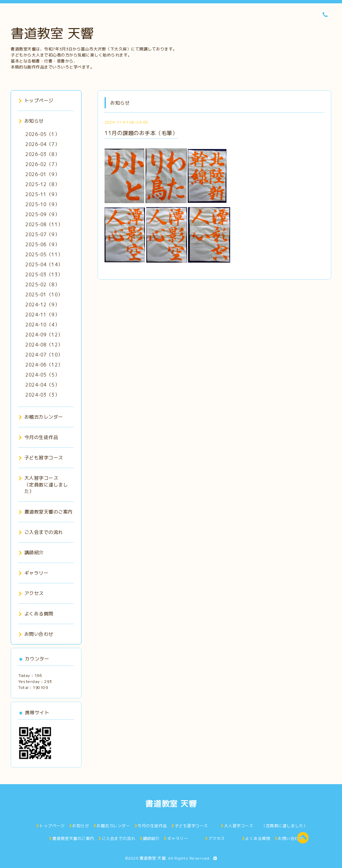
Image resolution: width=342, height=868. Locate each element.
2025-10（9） (42, 204)
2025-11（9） (42, 194)
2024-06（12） (44, 365)
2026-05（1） (42, 134)
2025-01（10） (44, 295)
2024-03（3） (42, 395)
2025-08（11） (44, 224)
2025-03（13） (44, 274)
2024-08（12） (44, 345)
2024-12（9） (42, 305)
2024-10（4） (42, 325)
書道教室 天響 (52, 33)
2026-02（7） (42, 164)
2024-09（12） (44, 335)
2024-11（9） (42, 315)
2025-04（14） (44, 264)
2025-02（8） (42, 284)
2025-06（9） (42, 244)
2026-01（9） (42, 174)
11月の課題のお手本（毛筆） (141, 133)
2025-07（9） (42, 234)
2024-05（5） (42, 375)
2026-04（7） (42, 144)
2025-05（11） (44, 254)
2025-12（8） (42, 184)
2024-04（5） (42, 385)
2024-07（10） (44, 355)
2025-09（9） (42, 214)
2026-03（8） (42, 154)
